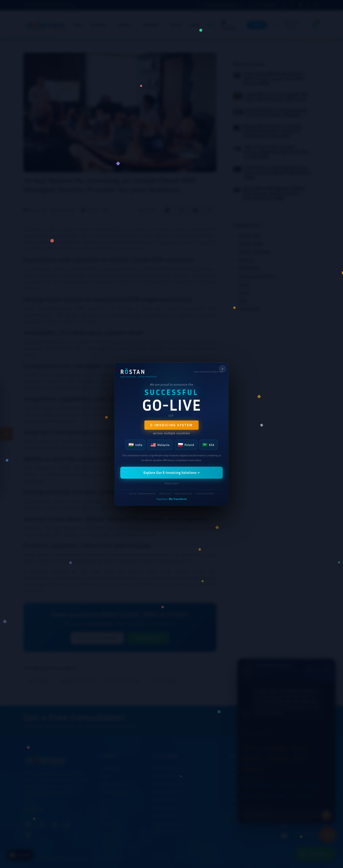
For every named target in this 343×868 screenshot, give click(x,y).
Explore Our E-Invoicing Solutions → (171, 473)
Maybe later (171, 483)
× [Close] (223, 368)
